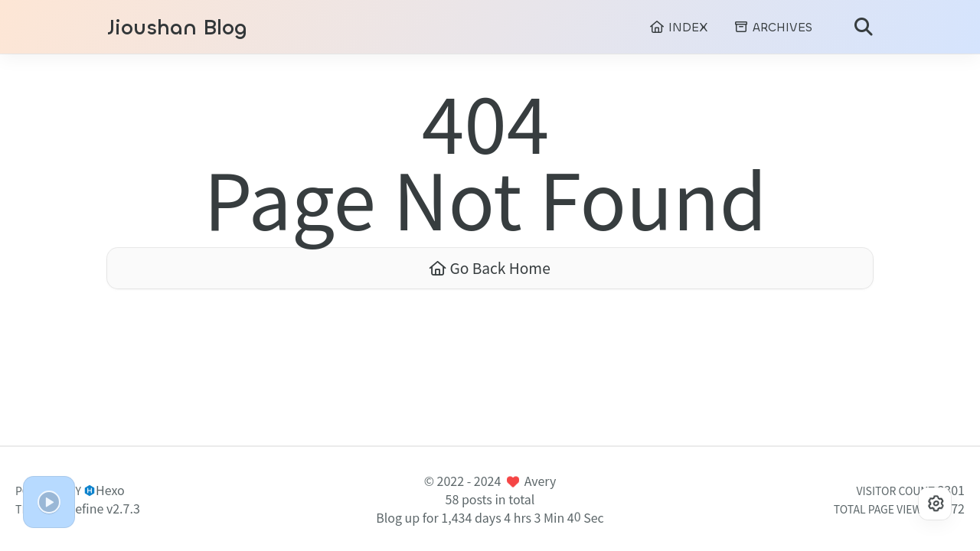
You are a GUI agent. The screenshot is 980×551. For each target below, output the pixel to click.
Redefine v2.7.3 (97, 508)
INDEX (678, 27)
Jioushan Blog (177, 28)
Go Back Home (490, 268)
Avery (541, 481)
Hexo (110, 490)
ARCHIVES (773, 27)
